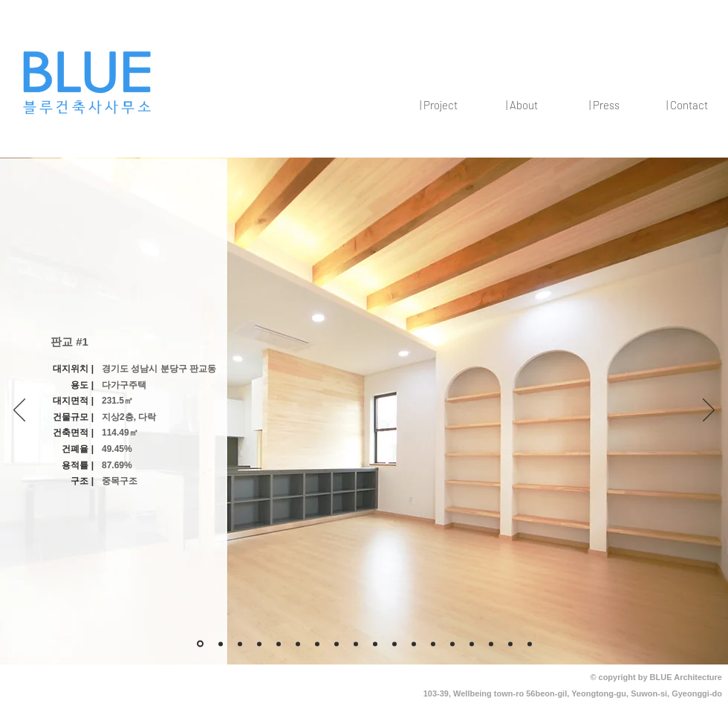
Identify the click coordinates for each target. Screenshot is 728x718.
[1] (510, 644)
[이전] (19, 411)
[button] (438, 105)
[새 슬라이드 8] (279, 644)
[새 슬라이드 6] (259, 644)
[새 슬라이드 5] (240, 644)
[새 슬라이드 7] (298, 644)
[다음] (709, 411)
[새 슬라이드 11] (356, 644)
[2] (530, 644)
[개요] (200, 644)
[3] (221, 644)
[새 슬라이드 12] (375, 644)
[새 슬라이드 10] (337, 644)
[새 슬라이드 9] (317, 644)
